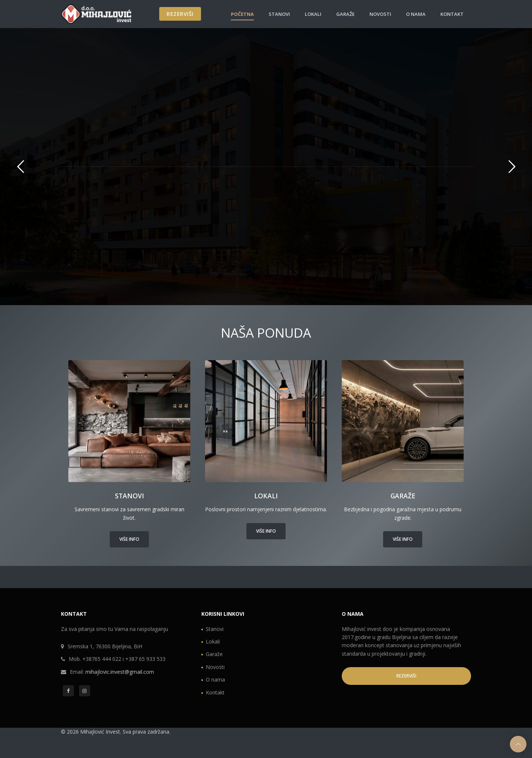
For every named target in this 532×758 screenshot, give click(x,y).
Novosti (380, 14)
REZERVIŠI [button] (406, 676)
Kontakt (452, 14)
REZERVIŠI (180, 14)
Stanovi (279, 14)
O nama (416, 14)
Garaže (345, 14)
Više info (129, 539)
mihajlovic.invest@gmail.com (120, 672)
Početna (242, 14)
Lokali (313, 14)
